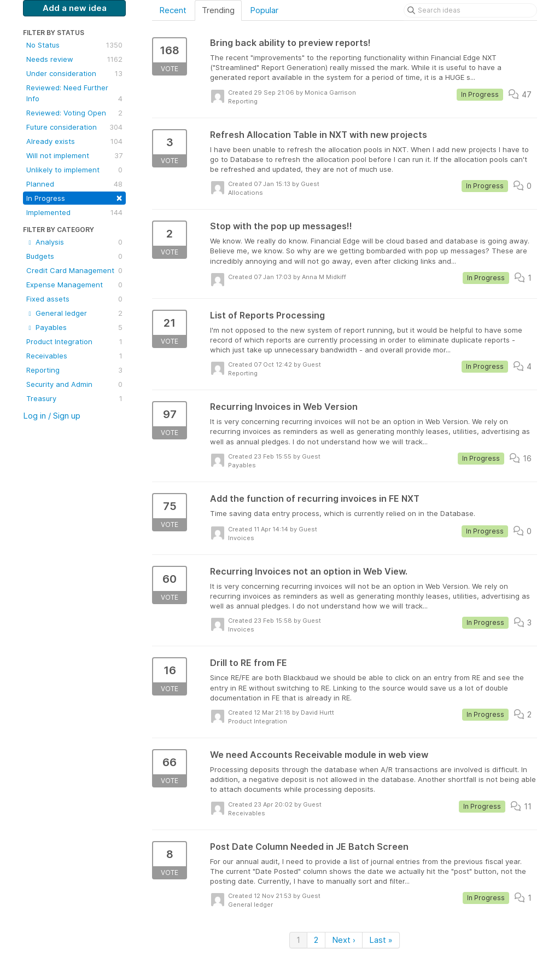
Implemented (74, 212)
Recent (173, 10)
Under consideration (74, 73)
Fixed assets (74, 299)
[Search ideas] (470, 10)
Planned (74, 184)
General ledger (74, 313)
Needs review (74, 59)
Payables (74, 327)
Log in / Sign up (52, 416)
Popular (264, 10)
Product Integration (74, 341)
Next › (344, 940)
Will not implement (74, 155)
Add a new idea (75, 8)
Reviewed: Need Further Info (74, 94)
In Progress (74, 197)
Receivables (74, 356)
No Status (74, 45)
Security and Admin (74, 384)
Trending (218, 10)
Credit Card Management (74, 270)
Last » (381, 940)
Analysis (74, 242)
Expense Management (74, 285)
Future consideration (74, 127)
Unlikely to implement (74, 170)
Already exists (74, 141)
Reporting (74, 370)
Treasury (74, 398)
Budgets (74, 256)
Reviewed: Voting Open (74, 113)
